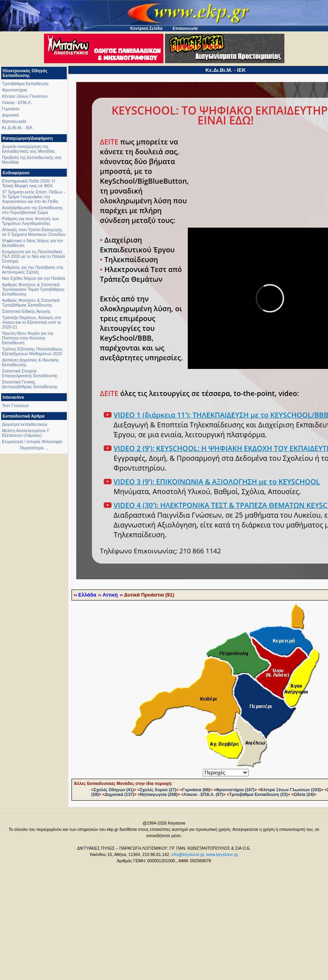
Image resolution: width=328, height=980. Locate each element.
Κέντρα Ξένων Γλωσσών (25, 96)
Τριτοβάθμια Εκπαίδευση (25, 84)
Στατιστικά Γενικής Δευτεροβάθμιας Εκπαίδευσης (30, 384)
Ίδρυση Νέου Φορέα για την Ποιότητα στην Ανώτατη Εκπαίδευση (28, 338)
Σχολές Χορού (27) (158, 790)
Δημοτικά (10, 115)
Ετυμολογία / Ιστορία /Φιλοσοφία (32, 442)
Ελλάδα (87, 595)
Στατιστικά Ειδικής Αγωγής (26, 311)
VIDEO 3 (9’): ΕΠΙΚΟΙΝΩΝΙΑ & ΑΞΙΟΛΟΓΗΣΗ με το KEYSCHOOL (217, 482)
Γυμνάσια (11, 109)
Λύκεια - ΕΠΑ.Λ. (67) (203, 794)
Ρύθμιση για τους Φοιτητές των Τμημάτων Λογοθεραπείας (30, 221)
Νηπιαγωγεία (14, 121)
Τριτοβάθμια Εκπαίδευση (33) (259, 794)
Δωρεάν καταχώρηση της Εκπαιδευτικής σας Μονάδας (28, 149)
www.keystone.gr (222, 854)
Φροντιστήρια (15, 90)
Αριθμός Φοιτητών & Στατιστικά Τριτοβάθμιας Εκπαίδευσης (31, 303)
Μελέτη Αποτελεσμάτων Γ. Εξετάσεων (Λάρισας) (26, 433)
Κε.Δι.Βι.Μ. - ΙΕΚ (17, 128)
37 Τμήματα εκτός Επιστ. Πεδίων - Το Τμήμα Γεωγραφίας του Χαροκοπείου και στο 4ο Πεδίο (34, 197)
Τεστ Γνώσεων (15, 405)
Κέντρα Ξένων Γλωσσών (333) (290, 790)
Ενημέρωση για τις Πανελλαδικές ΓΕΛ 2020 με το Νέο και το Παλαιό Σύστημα (33, 256)
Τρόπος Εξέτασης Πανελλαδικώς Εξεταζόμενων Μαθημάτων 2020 (32, 351)
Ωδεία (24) (304, 794)
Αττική (110, 595)
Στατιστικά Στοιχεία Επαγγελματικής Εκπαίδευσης (30, 373)
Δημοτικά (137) (120, 794)
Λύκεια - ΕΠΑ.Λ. (17, 102)
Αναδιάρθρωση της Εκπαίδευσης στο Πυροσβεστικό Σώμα (32, 210)
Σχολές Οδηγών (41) (114, 790)
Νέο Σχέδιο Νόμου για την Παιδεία (34, 278)
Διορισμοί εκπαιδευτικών (25, 424)
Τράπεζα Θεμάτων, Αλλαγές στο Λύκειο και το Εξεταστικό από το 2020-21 (32, 322)
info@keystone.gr (188, 854)
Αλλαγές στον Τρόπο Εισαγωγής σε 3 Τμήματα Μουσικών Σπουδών (34, 232)
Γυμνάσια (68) (196, 790)
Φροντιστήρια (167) (235, 790)
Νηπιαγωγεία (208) (159, 794)
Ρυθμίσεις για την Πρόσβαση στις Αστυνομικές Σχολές (33, 270)
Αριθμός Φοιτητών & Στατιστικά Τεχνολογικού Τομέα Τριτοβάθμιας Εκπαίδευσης (33, 289)
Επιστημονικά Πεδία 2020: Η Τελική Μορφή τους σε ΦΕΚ (28, 183)
